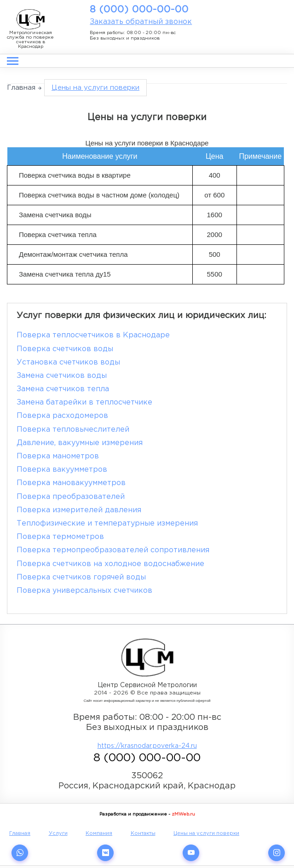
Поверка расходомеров (62, 416)
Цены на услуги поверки (206, 833)
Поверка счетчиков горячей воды (81, 577)
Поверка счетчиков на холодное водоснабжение (110, 564)
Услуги (58, 833)
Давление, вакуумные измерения (80, 443)
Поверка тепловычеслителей (73, 430)
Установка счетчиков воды (68, 362)
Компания (99, 833)
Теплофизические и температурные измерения (107, 524)
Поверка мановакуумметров (71, 483)
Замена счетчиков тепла (63, 389)
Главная (21, 88)
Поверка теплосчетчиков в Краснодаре (93, 335)
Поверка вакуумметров (62, 470)
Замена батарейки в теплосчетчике (84, 402)
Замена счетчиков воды (62, 376)
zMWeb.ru (183, 814)
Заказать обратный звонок (141, 22)
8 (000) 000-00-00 (139, 10)
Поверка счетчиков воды (65, 349)
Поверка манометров (58, 456)
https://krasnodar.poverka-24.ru (147, 746)
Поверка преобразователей (71, 497)
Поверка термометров (60, 537)
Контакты (143, 833)
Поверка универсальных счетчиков (84, 591)
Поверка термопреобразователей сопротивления (113, 550)
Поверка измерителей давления (79, 510)
